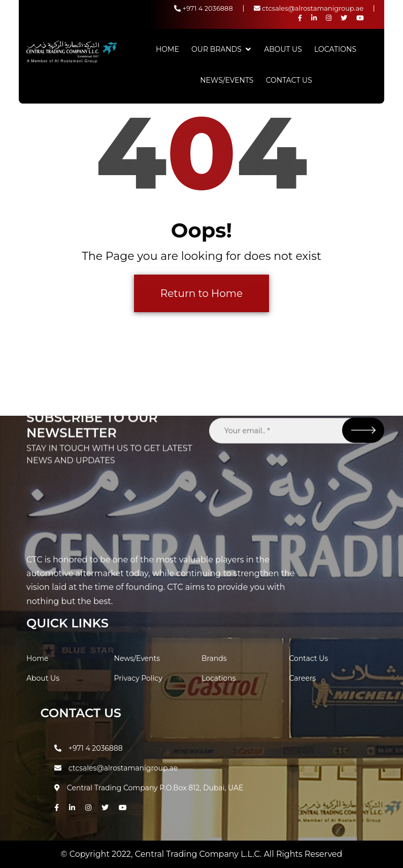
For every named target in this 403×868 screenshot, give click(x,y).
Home (167, 49)
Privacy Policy (138, 678)
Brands (214, 658)
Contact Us (289, 80)
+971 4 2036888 (204, 8)
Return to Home (201, 293)
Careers (303, 678)
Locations (335, 49)
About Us (283, 49)
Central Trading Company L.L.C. (199, 854)
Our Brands (216, 49)
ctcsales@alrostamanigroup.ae (309, 8)
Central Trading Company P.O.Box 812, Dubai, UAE (149, 788)
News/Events (227, 80)
